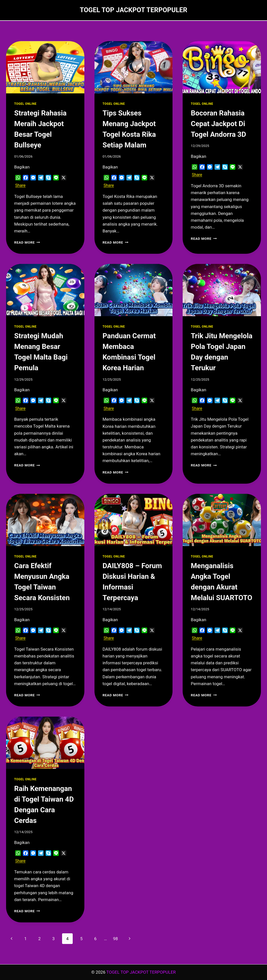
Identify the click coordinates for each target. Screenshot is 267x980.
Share (20, 185)
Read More (27, 242)
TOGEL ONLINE (25, 104)
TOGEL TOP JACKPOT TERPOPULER (141, 972)
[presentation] (45, 67)
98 (115, 939)
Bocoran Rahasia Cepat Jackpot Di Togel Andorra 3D (218, 124)
